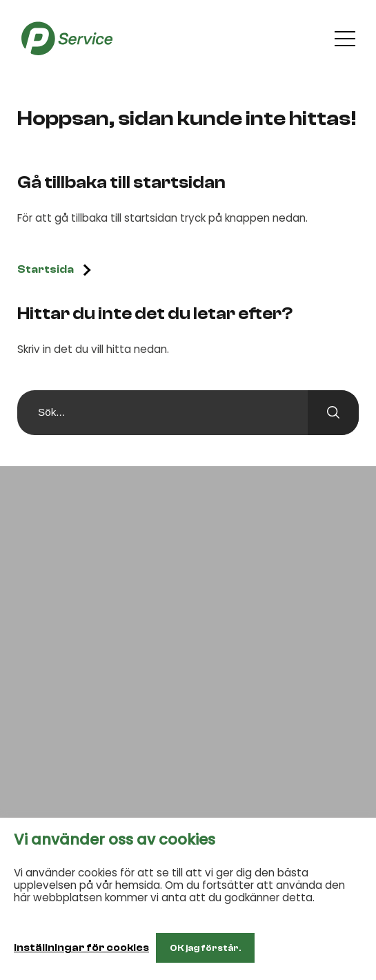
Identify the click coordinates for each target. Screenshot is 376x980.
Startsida (46, 269)
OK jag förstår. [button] (205, 948)
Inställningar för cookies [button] (81, 948)
